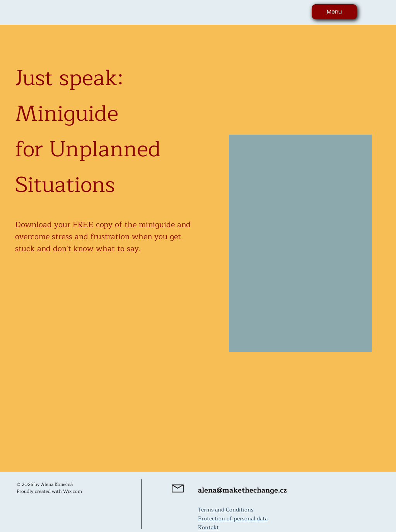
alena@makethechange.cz (242, 490)
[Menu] (334, 12)
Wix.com (73, 491)
